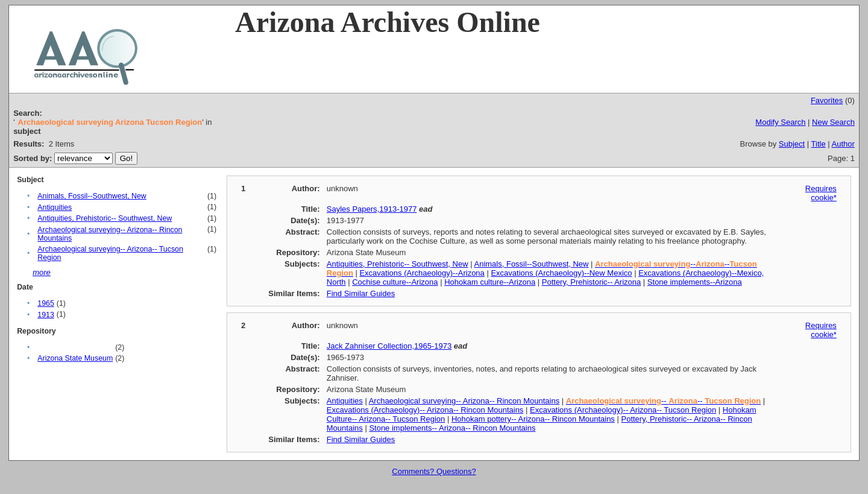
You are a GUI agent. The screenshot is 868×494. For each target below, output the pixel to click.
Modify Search (780, 122)
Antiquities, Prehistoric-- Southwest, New (105, 218)
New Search (833, 122)
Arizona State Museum (75, 358)
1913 (46, 315)
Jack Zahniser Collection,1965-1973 (389, 346)
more (42, 272)
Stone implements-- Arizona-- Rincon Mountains (452, 428)
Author (843, 144)
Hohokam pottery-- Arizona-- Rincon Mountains (533, 419)
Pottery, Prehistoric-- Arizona (591, 282)
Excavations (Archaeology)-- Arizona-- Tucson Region (623, 410)
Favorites (827, 100)
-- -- (663, 401)
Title (819, 144)
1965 (46, 303)
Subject (792, 144)
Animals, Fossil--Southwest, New (92, 196)
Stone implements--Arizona (695, 282)
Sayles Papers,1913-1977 (372, 209)
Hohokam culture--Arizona (490, 282)
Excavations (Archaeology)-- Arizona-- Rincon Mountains (425, 410)
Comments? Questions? (434, 471)
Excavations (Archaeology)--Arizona (422, 273)
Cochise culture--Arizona (395, 282)
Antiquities (55, 207)
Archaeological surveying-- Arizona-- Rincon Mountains (464, 401)
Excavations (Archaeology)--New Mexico (561, 273)
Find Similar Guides (361, 293)
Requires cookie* (821, 193)
